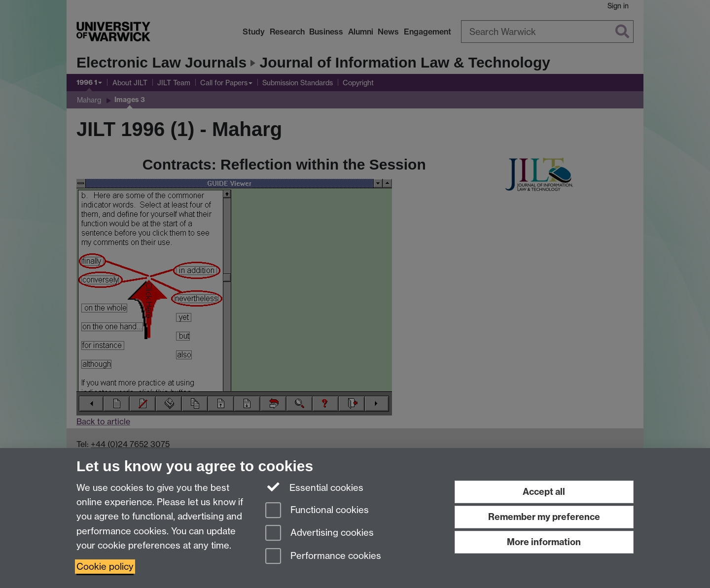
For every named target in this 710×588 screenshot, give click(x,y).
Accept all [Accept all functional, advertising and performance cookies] (544, 492)
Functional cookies (317, 511)
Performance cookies (323, 557)
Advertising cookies (319, 534)
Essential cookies (314, 487)
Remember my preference (544, 517)
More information (544, 542)
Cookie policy (105, 567)
